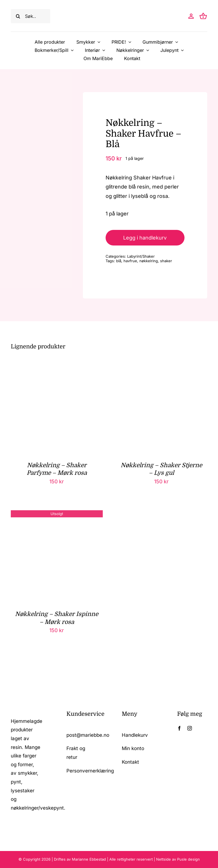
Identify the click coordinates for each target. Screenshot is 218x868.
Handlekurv (135, 735)
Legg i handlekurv (145, 238)
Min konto (133, 748)
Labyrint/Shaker (141, 256)
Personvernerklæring (90, 771)
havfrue (130, 261)
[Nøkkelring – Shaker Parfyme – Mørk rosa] (57, 366)
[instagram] (190, 728)
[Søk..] (30, 16)
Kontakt (130, 762)
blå (119, 261)
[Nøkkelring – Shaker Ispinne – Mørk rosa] (57, 515)
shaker (166, 261)
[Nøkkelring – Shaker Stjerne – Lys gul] (161, 366)
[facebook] (179, 728)
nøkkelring (149, 261)
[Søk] (18, 16)
